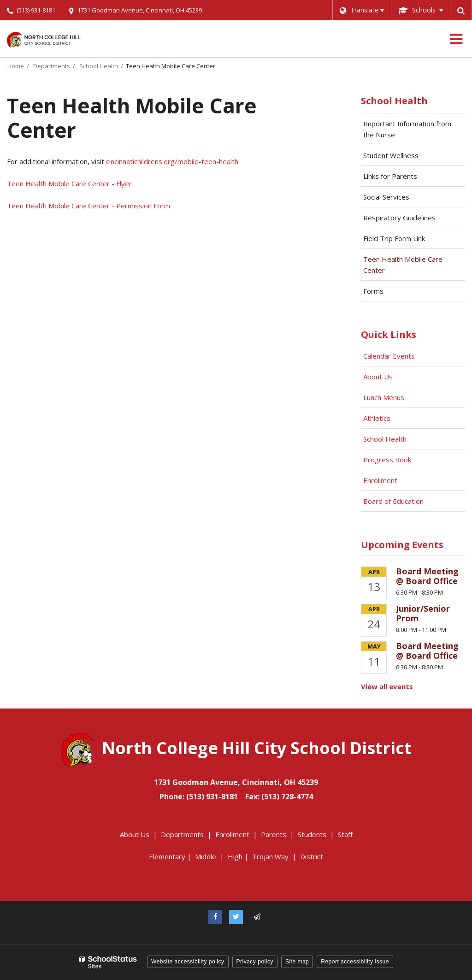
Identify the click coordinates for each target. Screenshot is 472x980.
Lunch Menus (384, 397)
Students (312, 834)
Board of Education (394, 501)
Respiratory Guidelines (413, 220)
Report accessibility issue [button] (355, 962)
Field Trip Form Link (407, 241)
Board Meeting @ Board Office (427, 576)
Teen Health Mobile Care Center (403, 265)
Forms (373, 291)
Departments (52, 66)
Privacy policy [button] (255, 962)
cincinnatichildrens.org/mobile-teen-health (172, 161)
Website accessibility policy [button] (188, 962)
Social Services (386, 197)
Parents (274, 834)
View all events (387, 686)
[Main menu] (456, 39)
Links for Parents (390, 176)
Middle (206, 856)
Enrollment (380, 480)
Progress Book (387, 460)
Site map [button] (297, 962)
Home (16, 66)
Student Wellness (391, 155)
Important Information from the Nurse (407, 129)
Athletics (377, 418)
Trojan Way (270, 856)
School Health (99, 66)
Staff (345, 834)
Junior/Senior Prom (423, 614)
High (235, 856)
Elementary (167, 856)
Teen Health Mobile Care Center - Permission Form (88, 206)
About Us (378, 377)
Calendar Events (390, 356)
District (312, 856)
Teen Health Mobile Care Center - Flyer (69, 183)
